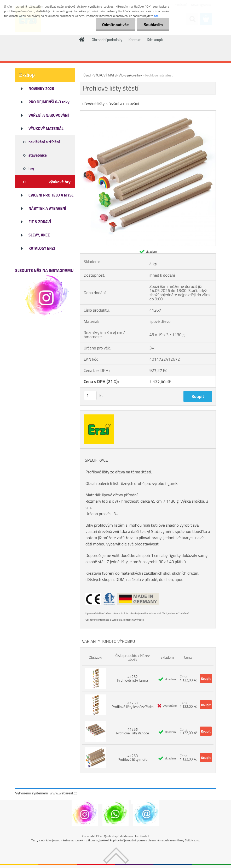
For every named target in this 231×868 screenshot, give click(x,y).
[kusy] (90, 396)
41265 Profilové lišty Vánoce (132, 731)
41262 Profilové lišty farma (132, 678)
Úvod (87, 75)
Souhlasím (153, 25)
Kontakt (135, 40)
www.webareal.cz (63, 793)
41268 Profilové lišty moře (132, 757)
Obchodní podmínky (107, 40)
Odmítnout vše (115, 25)
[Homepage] (82, 39)
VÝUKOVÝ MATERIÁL (108, 75)
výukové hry (133, 75)
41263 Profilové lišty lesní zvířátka (133, 705)
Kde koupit (155, 40)
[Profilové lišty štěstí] (148, 113)
